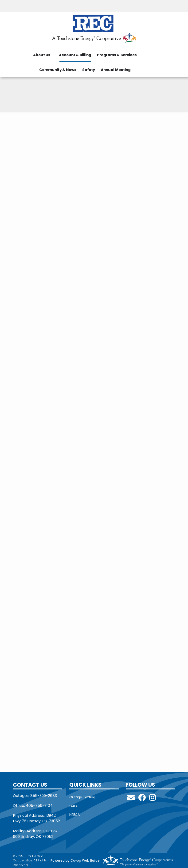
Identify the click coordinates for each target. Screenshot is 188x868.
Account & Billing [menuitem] (75, 55)
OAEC (74, 806)
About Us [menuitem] (42, 55)
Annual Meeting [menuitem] (116, 70)
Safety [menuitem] (89, 70)
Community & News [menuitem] (58, 70)
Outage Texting (82, 797)
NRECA (74, 815)
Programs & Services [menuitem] (117, 55)
